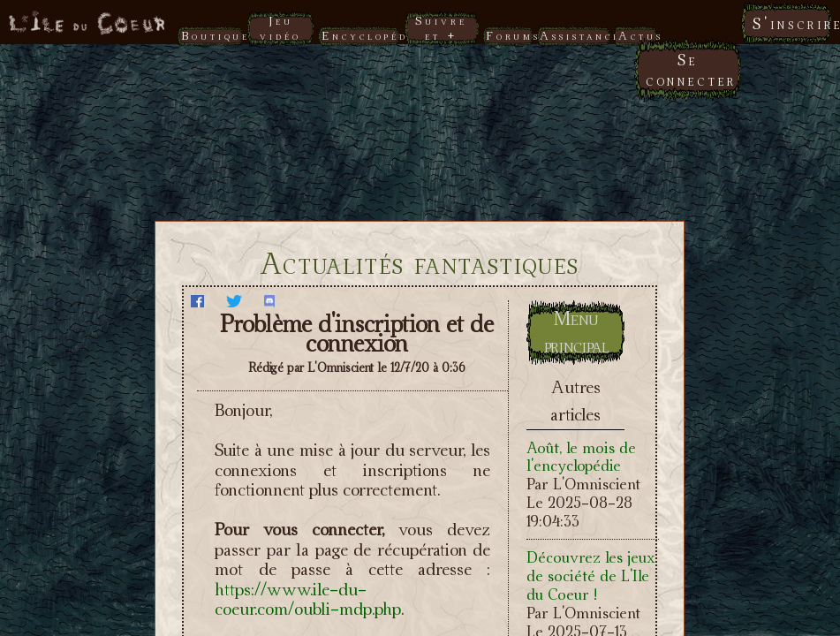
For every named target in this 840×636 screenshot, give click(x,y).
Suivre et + (441, 28)
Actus (637, 35)
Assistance (575, 35)
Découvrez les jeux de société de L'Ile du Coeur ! (591, 575)
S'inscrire (792, 23)
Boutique (212, 35)
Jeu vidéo (280, 28)
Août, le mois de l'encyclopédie (581, 457)
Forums (509, 35)
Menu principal (577, 332)
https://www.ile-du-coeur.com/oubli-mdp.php (308, 599)
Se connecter (691, 70)
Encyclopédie (361, 35)
